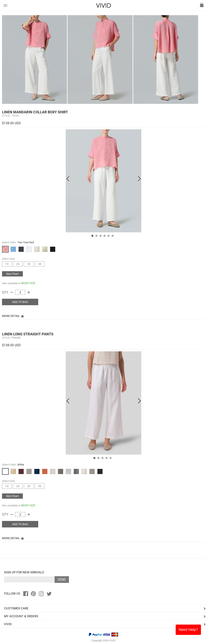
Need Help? (188, 630)
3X (29, 264)
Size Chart (12, 274)
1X (7, 264)
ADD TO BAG (20, 302)
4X (40, 264)
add (29, 292)
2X (18, 264)
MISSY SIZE (28, 283)
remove (12, 292)
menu (5, 5)
